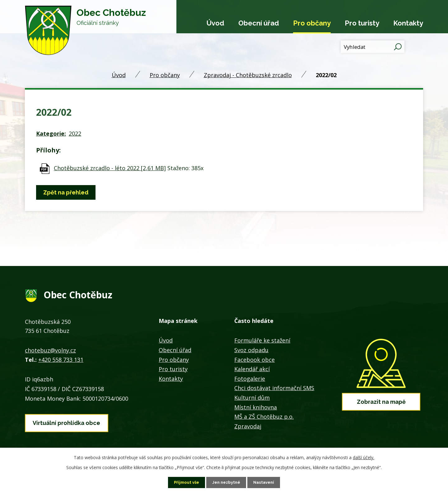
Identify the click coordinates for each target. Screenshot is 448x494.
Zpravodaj (248, 426)
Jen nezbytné (226, 482)
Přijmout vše (184, 482)
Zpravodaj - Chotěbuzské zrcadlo (248, 75)
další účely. (364, 457)
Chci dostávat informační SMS (274, 388)
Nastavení (266, 482)
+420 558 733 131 (61, 360)
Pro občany (312, 23)
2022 (75, 133)
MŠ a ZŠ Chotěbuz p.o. (264, 417)
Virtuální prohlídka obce (66, 421)
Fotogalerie (250, 379)
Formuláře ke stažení (262, 340)
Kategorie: (51, 133)
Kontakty (408, 23)
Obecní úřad (259, 23)
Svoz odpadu (251, 350)
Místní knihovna (256, 407)
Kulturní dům (252, 398)
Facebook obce (254, 360)
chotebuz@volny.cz (50, 350)
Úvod (215, 23)
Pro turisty (362, 23)
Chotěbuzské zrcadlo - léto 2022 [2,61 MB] (110, 168)
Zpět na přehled (67, 192)
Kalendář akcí (252, 369)
